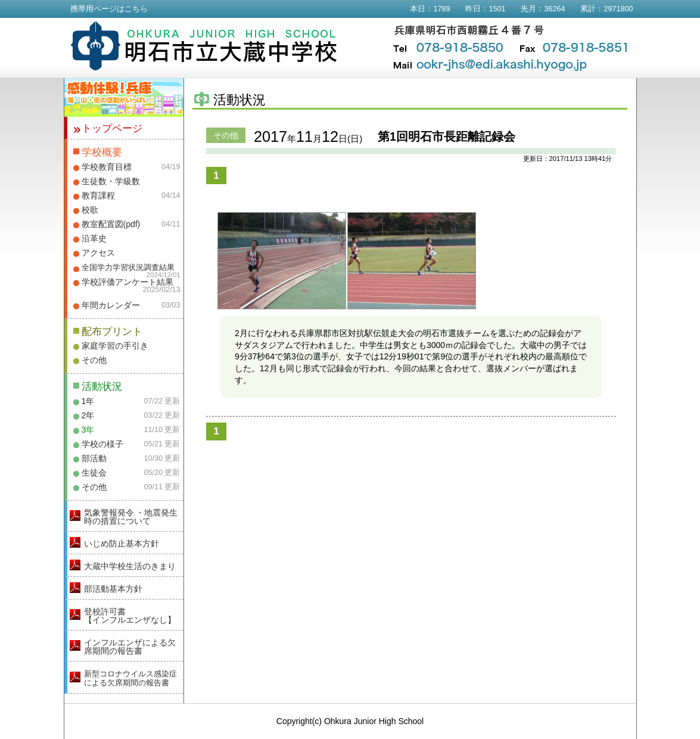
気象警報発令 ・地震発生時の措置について (131, 517)
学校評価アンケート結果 (127, 282)
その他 (94, 360)
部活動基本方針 (113, 589)
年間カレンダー (111, 305)
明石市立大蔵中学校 (204, 46)
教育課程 (98, 195)
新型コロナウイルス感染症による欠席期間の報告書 (130, 678)
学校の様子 (102, 444)
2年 (88, 415)
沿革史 (94, 238)
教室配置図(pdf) (111, 224)
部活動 (94, 458)
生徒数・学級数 (111, 181)
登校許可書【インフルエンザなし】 (130, 616)
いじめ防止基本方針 (122, 544)
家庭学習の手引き (115, 346)
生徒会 (94, 473)
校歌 (90, 210)
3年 (88, 430)
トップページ (112, 128)
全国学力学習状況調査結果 (128, 268)
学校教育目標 (107, 167)
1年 (88, 401)
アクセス (98, 253)
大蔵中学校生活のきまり (130, 566)
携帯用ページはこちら (109, 9)
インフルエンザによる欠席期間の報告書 (130, 647)
